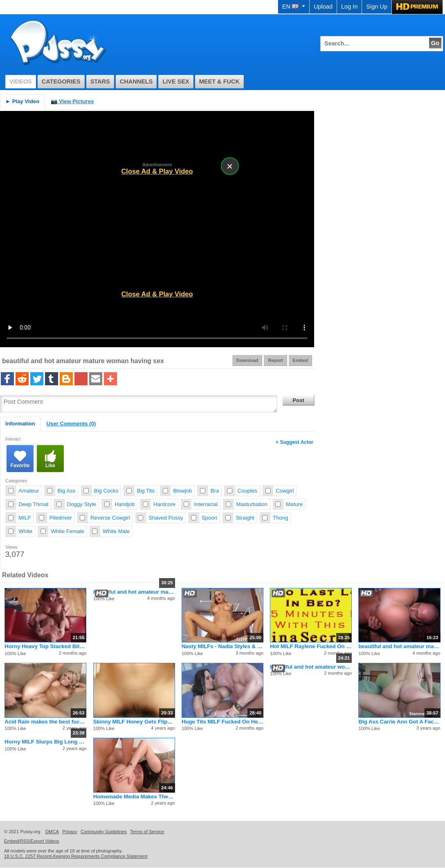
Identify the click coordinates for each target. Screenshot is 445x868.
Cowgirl (285, 491)
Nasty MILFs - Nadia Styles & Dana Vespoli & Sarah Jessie (222, 646)
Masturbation (252, 504)
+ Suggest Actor (294, 442)
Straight (245, 518)
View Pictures (72, 101)
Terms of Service (147, 832)
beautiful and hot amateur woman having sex (311, 667)
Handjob (125, 504)
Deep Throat (33, 504)
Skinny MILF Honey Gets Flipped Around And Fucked (134, 722)
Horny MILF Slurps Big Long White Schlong (45, 742)
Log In (349, 7)
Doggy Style (82, 504)
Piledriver (61, 518)
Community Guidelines (104, 832)
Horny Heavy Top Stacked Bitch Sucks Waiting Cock (45, 646)
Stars (100, 81)
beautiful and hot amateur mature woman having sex (134, 592)
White (25, 531)
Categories (61, 81)
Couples (247, 491)
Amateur (29, 491)
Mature (294, 504)
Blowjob (182, 491)
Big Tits (146, 491)
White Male (116, 531)
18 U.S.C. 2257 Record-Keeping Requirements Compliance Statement (76, 856)
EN (294, 7)
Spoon (209, 518)
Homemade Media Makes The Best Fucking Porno (134, 797)
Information (20, 424)
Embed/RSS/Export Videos (32, 841)
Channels (136, 81)
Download (247, 360)
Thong (280, 518)
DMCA (52, 832)
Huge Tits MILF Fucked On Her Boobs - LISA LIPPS (222, 722)
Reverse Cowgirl (110, 518)
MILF (25, 518)
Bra (215, 491)
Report (275, 360)
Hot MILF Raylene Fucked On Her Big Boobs (311, 646)
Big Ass (67, 491)
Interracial (206, 504)
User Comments (71, 424)
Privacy (70, 832)
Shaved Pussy (166, 518)
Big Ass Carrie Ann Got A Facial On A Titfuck (399, 722)
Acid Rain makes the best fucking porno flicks (45, 722)
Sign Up (377, 7)
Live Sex (176, 81)
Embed (300, 360)
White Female (67, 531)
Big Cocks (106, 491)
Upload (323, 7)
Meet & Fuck (219, 81)
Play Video (22, 101)
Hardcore (164, 504)
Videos (21, 81)
